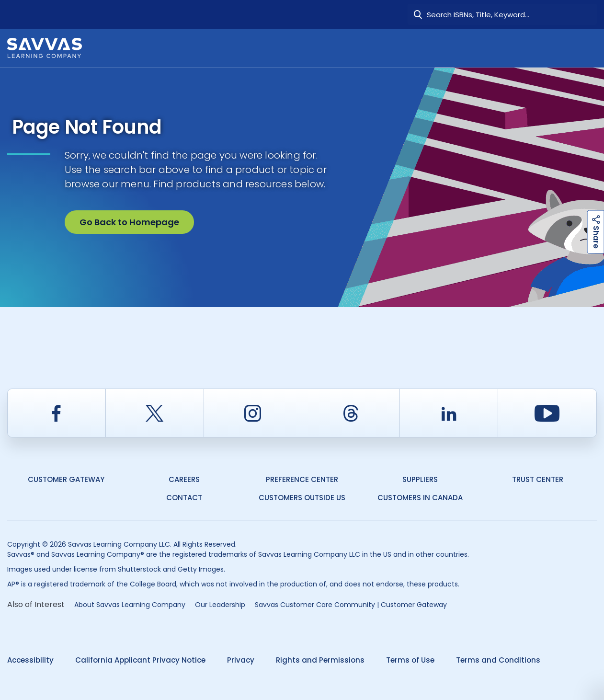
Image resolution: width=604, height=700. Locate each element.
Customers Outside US (302, 498)
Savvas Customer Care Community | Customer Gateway (351, 605)
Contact (184, 498)
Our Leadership (220, 605)
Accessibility (30, 660)
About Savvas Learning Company (130, 605)
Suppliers (420, 479)
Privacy (241, 660)
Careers (184, 479)
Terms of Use (410, 660)
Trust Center (538, 479)
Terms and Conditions (498, 660)
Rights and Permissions (320, 660)
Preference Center (302, 479)
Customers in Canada (420, 498)
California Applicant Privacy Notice (140, 660)
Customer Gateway (66, 479)
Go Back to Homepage (129, 222)
